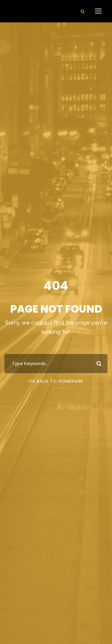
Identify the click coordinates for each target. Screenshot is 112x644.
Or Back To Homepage (56, 381)
